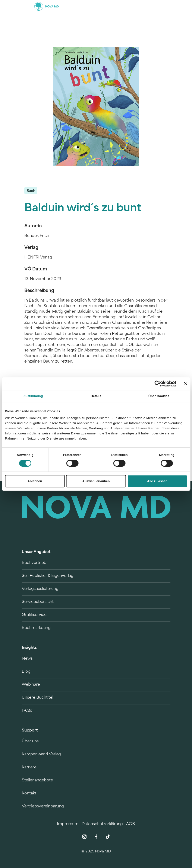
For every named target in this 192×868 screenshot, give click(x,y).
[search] (167, 6)
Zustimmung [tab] (33, 396)
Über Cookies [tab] (159, 396)
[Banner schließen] (186, 384)
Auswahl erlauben (96, 481)
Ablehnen (35, 481)
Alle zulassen (157, 481)
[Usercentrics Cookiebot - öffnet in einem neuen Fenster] (158, 384)
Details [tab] (96, 396)
